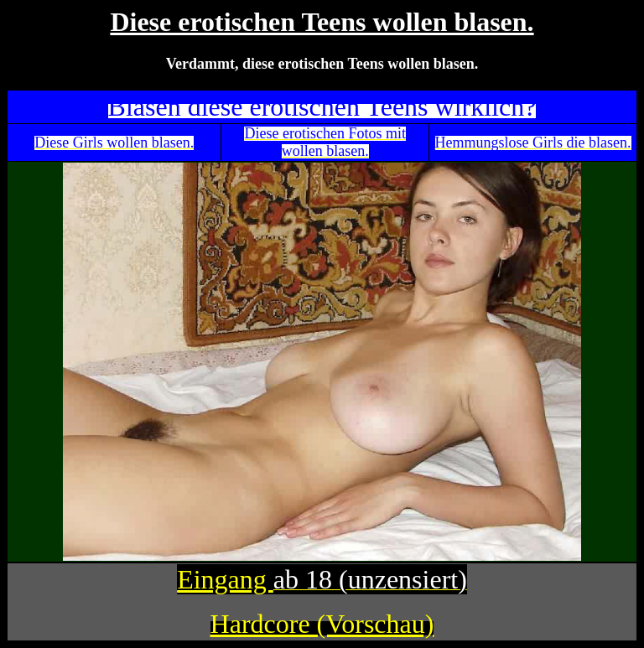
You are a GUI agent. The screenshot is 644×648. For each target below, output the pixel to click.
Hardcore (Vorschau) (322, 624)
